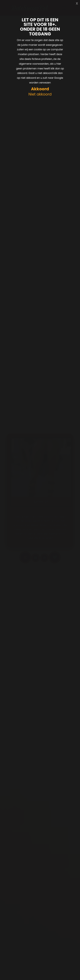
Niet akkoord (40, 94)
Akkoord (40, 89)
